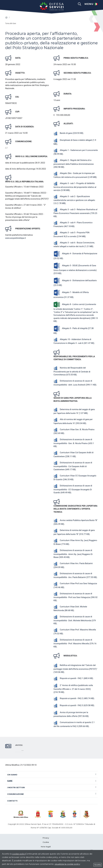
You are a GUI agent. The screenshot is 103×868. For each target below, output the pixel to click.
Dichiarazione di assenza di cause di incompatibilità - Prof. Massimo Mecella (75, 643)
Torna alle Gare (11, 23)
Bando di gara (68, 133)
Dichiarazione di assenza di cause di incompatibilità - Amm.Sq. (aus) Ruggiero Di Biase (73, 554)
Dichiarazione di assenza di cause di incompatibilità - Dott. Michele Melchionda (75, 620)
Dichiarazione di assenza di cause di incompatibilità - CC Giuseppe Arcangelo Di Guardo (73, 489)
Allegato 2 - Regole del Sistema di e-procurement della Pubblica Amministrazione (74, 164)
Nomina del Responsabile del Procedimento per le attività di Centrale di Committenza (72, 371)
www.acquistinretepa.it (15, 238)
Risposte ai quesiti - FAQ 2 (74, 698)
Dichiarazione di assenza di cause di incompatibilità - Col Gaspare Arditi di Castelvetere (73, 466)
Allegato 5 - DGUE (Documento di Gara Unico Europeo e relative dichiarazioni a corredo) (75, 269)
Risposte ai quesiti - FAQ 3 (74, 705)
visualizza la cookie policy (67, 864)
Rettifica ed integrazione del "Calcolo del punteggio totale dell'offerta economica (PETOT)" (75, 669)
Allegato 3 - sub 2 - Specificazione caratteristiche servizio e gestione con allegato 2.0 (74, 200)
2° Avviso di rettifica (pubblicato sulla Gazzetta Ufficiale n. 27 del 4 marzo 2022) (73, 689)
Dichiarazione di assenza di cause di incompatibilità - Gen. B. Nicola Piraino (74, 443)
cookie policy (19, 854)
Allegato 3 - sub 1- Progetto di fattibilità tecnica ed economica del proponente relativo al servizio (75, 187)
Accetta (98, 865)
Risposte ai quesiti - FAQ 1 (73, 678)
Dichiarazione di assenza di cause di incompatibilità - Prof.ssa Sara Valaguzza (76, 597)
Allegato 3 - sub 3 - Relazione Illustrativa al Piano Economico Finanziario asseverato (75, 213)
